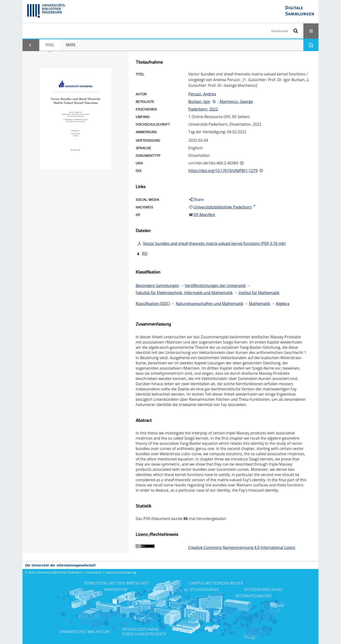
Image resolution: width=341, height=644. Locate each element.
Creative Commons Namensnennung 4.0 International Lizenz (242, 547)
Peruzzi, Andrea (202, 94)
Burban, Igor (200, 101)
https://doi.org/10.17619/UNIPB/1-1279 (223, 171)
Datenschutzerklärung (121, 572)
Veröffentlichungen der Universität (215, 286)
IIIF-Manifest (204, 215)
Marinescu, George (236, 101)
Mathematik (260, 304)
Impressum (94, 572)
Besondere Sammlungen (157, 286)
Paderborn (198, 109)
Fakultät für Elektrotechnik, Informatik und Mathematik (184, 293)
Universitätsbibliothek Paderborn (59, 572)
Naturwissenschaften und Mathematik (209, 304)
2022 (213, 109)
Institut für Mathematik (259, 293)
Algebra (283, 304)
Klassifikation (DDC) (153, 304)
